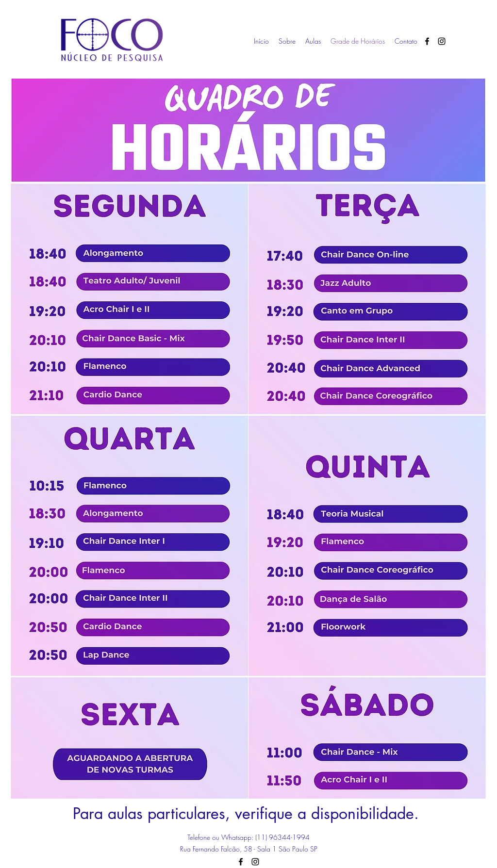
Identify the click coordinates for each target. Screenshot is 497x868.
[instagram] (442, 41)
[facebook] (427, 41)
